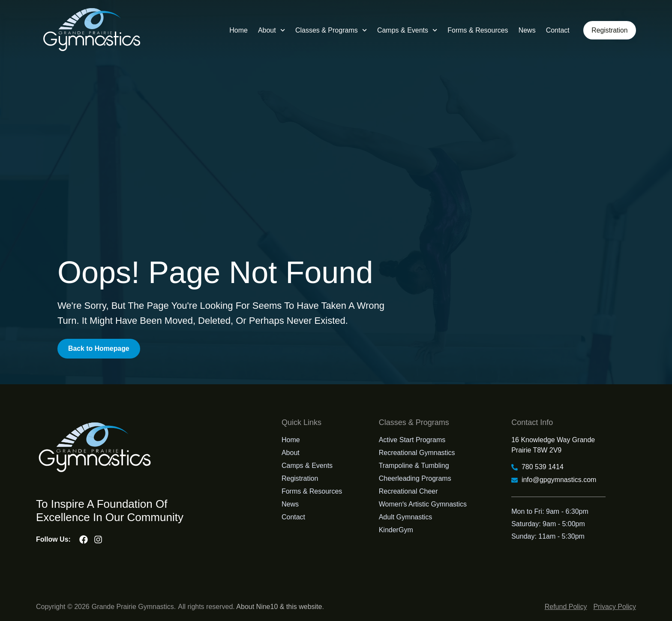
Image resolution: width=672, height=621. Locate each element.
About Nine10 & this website (279, 607)
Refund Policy (566, 607)
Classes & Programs (330, 30)
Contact (556, 30)
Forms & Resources (477, 30)
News (526, 30)
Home (238, 30)
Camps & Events (406, 30)
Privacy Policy (615, 607)
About (271, 30)
